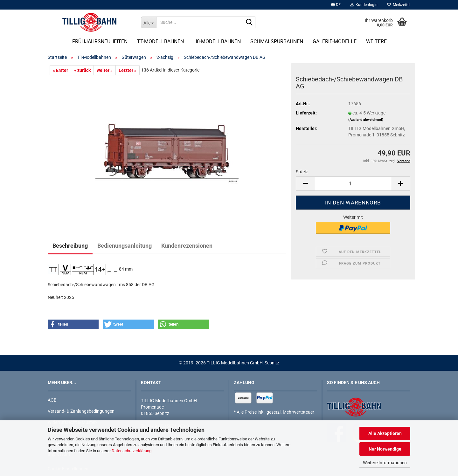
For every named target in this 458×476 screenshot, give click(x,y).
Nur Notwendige (385, 449)
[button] (336, 5)
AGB (52, 400)
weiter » (105, 70)
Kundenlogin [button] (364, 5)
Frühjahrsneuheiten (100, 41)
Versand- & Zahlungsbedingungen (81, 411)
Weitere (376, 41)
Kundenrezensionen (187, 246)
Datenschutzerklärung (132, 451)
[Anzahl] (353, 184)
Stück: (302, 172)
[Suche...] (149, 22)
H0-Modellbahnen (217, 41)
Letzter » (128, 70)
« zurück (82, 70)
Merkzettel (399, 5)
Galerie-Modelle (335, 41)
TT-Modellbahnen (160, 41)
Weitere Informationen (385, 463)
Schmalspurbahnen (277, 41)
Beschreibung (70, 246)
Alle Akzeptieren (385, 433)
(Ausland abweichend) (366, 120)
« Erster (60, 70)
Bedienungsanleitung (125, 246)
